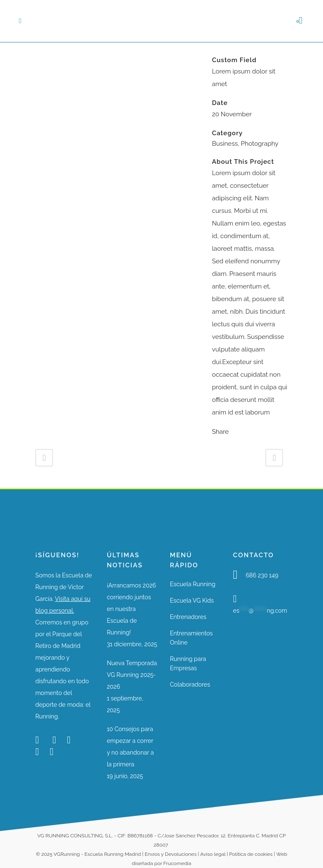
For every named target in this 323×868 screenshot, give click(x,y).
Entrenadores (188, 617)
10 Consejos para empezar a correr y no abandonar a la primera (130, 747)
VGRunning (66, 854)
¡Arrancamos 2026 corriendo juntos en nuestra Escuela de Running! (131, 609)
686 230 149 (262, 575)
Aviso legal (213, 854)
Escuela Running (193, 584)
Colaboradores (190, 684)
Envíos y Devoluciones (171, 854)
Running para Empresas (188, 663)
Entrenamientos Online (191, 638)
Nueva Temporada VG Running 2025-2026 (132, 675)
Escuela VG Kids (192, 601)
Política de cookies (251, 854)
